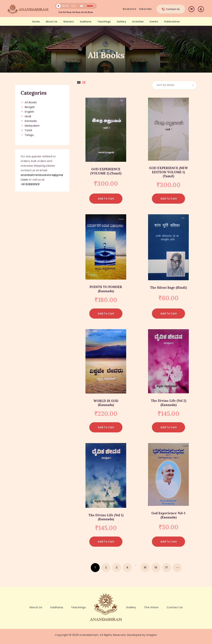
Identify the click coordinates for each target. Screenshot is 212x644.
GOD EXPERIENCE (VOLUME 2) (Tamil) (106, 171)
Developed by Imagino (142, 635)
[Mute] (82, 6)
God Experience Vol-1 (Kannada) (168, 515)
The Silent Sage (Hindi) (168, 288)
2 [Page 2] (106, 568)
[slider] (74, 6)
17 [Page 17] (167, 568)
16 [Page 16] (156, 568)
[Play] (58, 6)
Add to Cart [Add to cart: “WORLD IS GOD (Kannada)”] (106, 427)
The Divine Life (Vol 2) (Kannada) (169, 403)
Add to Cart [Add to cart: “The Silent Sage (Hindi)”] (169, 314)
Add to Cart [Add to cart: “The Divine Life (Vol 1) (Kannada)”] (106, 542)
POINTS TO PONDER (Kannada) (106, 289)
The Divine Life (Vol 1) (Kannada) (106, 517)
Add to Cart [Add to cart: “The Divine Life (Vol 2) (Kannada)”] (169, 427)
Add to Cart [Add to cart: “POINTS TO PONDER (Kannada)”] (106, 314)
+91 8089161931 (30, 184)
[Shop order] (174, 85)
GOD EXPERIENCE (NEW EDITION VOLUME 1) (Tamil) (168, 172)
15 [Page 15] (145, 568)
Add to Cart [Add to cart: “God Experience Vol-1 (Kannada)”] (169, 542)
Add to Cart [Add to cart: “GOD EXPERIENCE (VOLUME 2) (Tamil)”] (106, 199)
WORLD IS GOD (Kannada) (106, 403)
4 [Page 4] (127, 568)
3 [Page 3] (117, 568)
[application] (74, 7)
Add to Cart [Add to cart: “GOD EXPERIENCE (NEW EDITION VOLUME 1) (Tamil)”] (169, 199)
